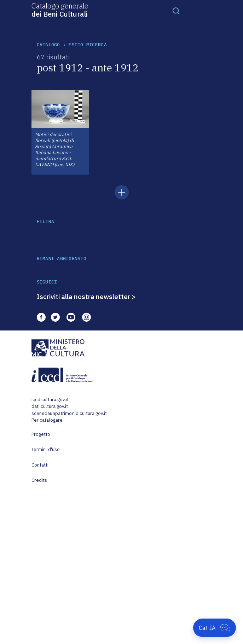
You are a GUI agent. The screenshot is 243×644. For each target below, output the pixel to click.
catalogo (48, 45)
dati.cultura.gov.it (50, 406)
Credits (39, 480)
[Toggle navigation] (176, 11)
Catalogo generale (60, 10)
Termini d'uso (46, 449)
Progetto (41, 434)
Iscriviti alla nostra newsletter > (86, 297)
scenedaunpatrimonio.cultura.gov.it (69, 413)
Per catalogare (47, 420)
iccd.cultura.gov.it (50, 400)
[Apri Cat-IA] (215, 628)
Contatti (40, 465)
